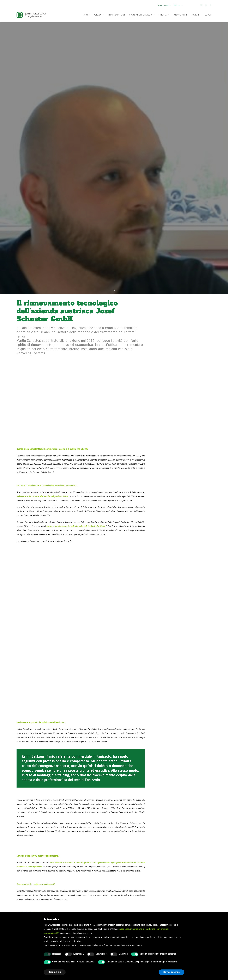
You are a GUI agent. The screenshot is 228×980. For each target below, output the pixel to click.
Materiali (164, 15)
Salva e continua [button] (172, 972)
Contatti (195, 15)
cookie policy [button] (86, 933)
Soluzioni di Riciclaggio (142, 15)
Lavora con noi (164, 5)
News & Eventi (181, 15)
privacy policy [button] (152, 925)
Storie (87, 15)
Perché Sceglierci (116, 15)
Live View (208, 15)
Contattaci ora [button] (183, 851)
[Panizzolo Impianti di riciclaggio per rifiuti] (31, 15)
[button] (201, 6)
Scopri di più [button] (55, 972)
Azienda (99, 15)
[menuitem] (164, 4)
